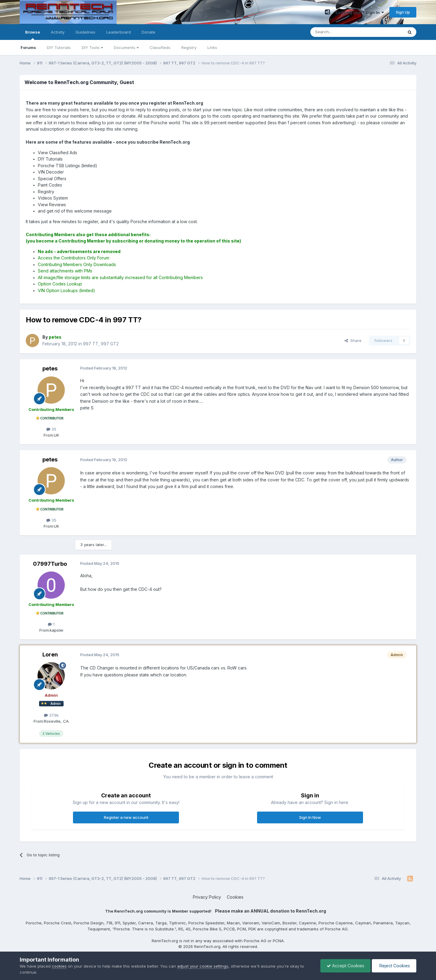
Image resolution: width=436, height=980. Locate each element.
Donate (149, 32)
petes (50, 368)
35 (51, 429)
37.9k (51, 715)
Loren (50, 654)
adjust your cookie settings (203, 966)
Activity (58, 32)
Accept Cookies (345, 966)
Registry (189, 47)
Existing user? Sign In (360, 12)
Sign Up (403, 12)
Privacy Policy (207, 897)
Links (212, 47)
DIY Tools (92, 47)
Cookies (235, 897)
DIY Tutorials (59, 47)
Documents (126, 47)
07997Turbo (50, 564)
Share (353, 340)
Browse (33, 35)
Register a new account (126, 817)
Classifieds (160, 47)
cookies (59, 966)
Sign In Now (310, 817)
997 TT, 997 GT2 (101, 344)
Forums (28, 47)
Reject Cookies (394, 966)
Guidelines (85, 32)
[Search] (341, 32)
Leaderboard (119, 32)
